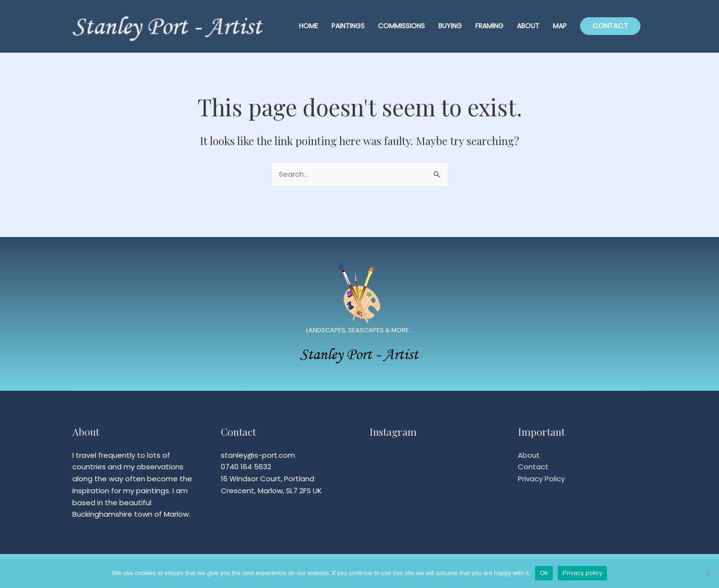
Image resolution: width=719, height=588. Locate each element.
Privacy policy (582, 573)
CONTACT (610, 26)
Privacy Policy (541, 479)
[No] (707, 573)
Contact (533, 467)
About (529, 455)
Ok (544, 573)
